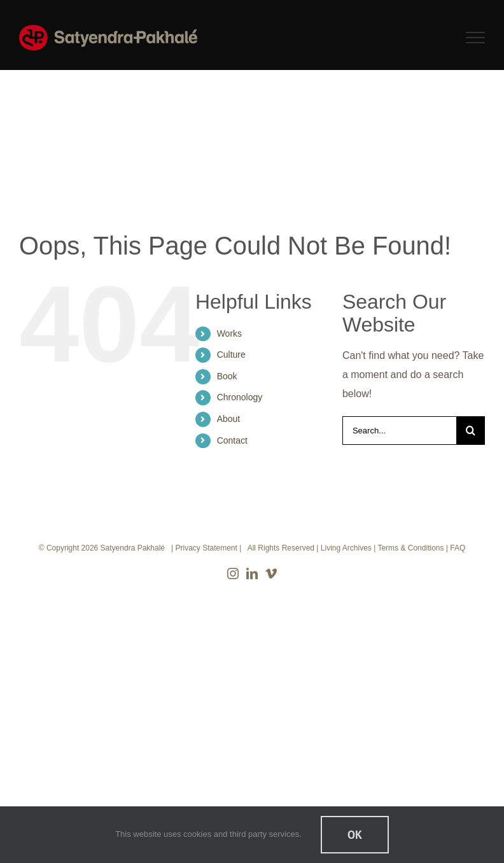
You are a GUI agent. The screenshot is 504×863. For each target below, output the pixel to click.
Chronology (240, 397)
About (229, 419)
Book (227, 376)
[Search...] (399, 431)
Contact (232, 440)
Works (229, 333)
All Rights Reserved (281, 548)
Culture (231, 354)
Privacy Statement (206, 548)
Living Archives (346, 548)
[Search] (471, 431)
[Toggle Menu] (476, 38)
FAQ (458, 548)
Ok (355, 835)
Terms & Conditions (410, 548)
